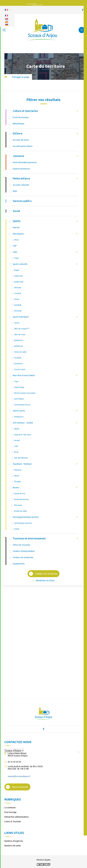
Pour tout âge (10, 812)
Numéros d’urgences (14, 841)
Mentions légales (44, 860)
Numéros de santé (13, 846)
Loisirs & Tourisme (13, 822)
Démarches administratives (17, 817)
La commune (10, 808)
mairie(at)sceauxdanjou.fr (19, 776)
